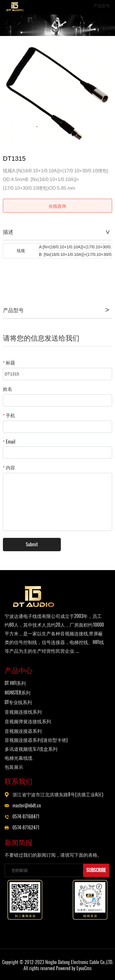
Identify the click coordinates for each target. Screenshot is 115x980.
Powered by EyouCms (73, 968)
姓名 (8, 389)
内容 (9, 468)
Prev (10, 93)
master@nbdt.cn (27, 805)
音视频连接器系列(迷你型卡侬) (36, 740)
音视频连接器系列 (23, 731)
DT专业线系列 (18, 702)
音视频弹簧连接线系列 (28, 721)
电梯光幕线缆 (19, 758)
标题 (9, 362)
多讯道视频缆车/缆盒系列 (31, 749)
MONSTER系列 (18, 693)
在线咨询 (57, 206)
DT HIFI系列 (15, 683)
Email (9, 442)
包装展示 (14, 767)
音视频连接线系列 (23, 712)
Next (105, 93)
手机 (9, 415)
